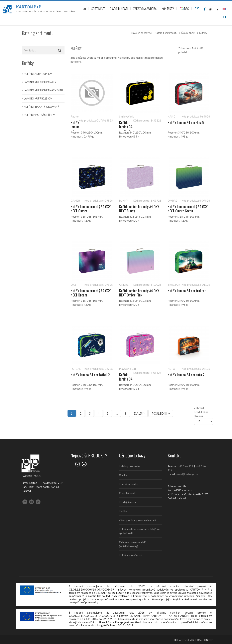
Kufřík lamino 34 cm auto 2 (186, 375)
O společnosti (127, 493)
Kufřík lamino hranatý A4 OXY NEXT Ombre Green (188, 209)
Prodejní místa (127, 502)
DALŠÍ (139, 413)
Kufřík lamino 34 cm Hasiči (186, 123)
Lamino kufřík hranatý (40, 82)
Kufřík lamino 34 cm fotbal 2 (90, 375)
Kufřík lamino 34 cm (38, 74)
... (117, 413)
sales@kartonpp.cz (187, 474)
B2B (197, 9)
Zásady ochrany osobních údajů (137, 520)
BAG (184, 9)
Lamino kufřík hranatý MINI (43, 90)
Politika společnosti (131, 555)
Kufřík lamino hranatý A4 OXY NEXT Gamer (91, 209)
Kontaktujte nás (128, 484)
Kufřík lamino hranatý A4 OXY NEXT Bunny (139, 209)
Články (123, 475)
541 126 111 (186, 466)
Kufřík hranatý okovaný (41, 107)
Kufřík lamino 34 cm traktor (187, 291)
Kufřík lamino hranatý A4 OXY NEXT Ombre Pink (139, 293)
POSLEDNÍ (161, 413)
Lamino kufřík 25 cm (38, 98)
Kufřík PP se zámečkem (40, 115)
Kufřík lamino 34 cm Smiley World (126, 129)
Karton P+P (29, 7)
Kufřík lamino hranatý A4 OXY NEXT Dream (91, 293)
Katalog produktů (129, 466)
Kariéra (123, 511)
